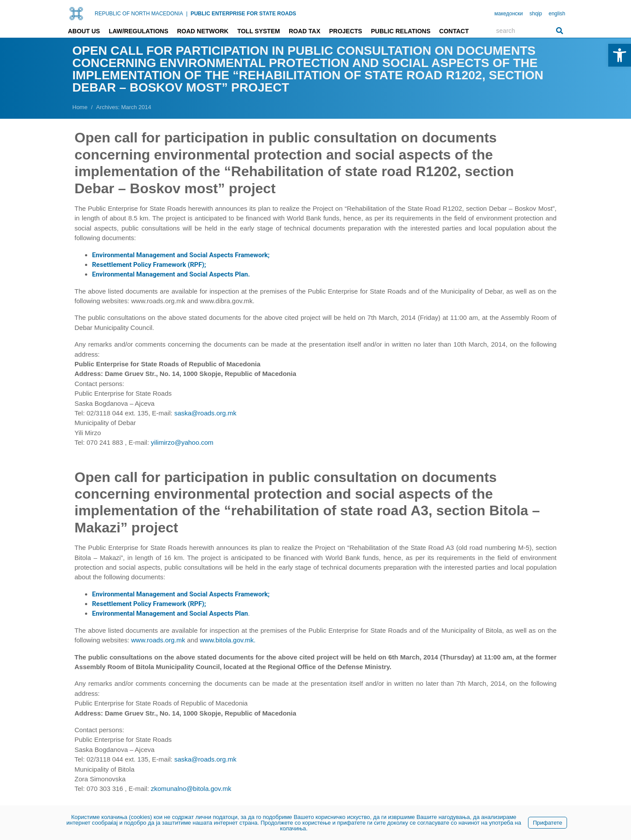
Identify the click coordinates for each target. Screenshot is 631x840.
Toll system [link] (259, 31)
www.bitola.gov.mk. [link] (228, 640)
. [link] (171, 613)
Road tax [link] (305, 31)
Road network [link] (203, 31)
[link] (620, 55)
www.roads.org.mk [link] (158, 640)
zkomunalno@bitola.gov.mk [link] (191, 789)
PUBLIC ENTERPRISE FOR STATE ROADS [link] (243, 14)
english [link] (557, 14)
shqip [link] (536, 14)
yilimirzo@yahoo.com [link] (182, 442)
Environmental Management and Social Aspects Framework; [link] (181, 255)
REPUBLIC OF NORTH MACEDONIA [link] (139, 14)
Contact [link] (454, 31)
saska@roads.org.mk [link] (206, 413)
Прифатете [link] (548, 823)
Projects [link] (346, 31)
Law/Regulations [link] (138, 31)
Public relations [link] (401, 31)
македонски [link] (509, 14)
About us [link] (84, 31)
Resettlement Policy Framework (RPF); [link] (149, 265)
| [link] (187, 14)
